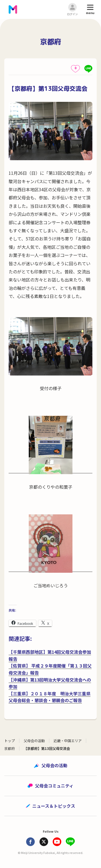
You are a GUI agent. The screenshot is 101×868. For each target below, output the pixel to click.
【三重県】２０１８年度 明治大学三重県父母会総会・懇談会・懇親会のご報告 (50, 697)
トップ (10, 741)
